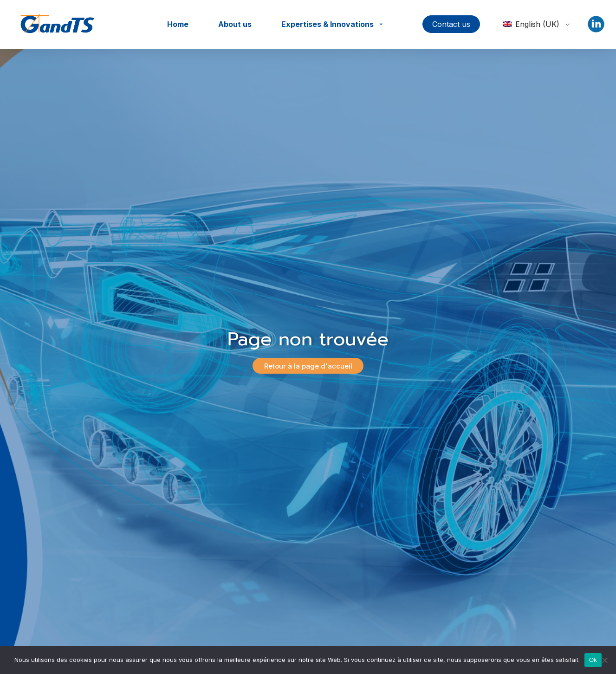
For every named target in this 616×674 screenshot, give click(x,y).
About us (235, 24)
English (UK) (531, 24)
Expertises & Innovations (327, 24)
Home (178, 24)
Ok (593, 660)
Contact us (451, 24)
